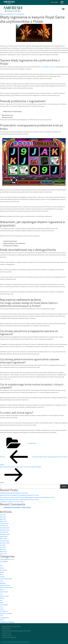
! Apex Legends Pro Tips (7, 559)
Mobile (2, 598)
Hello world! (26, 507)
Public (2, 609)
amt (23, 14)
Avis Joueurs (4, 570)
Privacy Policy (7, 635)
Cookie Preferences (9, 637)
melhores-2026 (4, 596)
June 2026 (3, 515)
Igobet (2, 590)
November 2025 (5, 530)
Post (1, 607)
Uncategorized (31, 443)
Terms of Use (6, 633)
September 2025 (5, 534)
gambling (3, 583)
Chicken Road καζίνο (6, 579)
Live (1, 594)
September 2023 (5, 543)
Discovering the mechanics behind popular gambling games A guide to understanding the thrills (27, 497)
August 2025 (4, 537)
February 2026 (4, 524)
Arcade (2, 568)
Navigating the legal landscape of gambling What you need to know (19, 500)
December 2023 (5, 541)
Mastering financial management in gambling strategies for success (20, 495)
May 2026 (3, 517)
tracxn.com (7, 379)
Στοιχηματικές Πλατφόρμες (7, 622)
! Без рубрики (4, 562)
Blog (1, 575)
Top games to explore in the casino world (12, 502)
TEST (2, 616)
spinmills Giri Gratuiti (6, 613)
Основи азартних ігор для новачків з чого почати (14, 493)
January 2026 (4, 526)
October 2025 (4, 532)
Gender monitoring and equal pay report (16, 631)
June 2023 (3, 547)
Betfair (2, 572)
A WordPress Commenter (12, 507)
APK (1, 566)
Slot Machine (4, 611)
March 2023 (3, 552)
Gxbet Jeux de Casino (6, 588)
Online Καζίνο (4, 605)
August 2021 (4, 554)
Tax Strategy (6, 629)
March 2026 (3, 521)
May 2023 (3, 550)
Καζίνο (2, 620)
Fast (1, 581)
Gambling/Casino (5, 585)
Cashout (2, 577)
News (2, 603)
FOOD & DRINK (55, 2)
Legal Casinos (4, 592)
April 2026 (3, 519)
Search (2, 483)
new (1, 600)
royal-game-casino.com (49, 67)
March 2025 (3, 539)
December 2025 (5, 528)
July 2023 (3, 545)
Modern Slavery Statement (11, 627)
